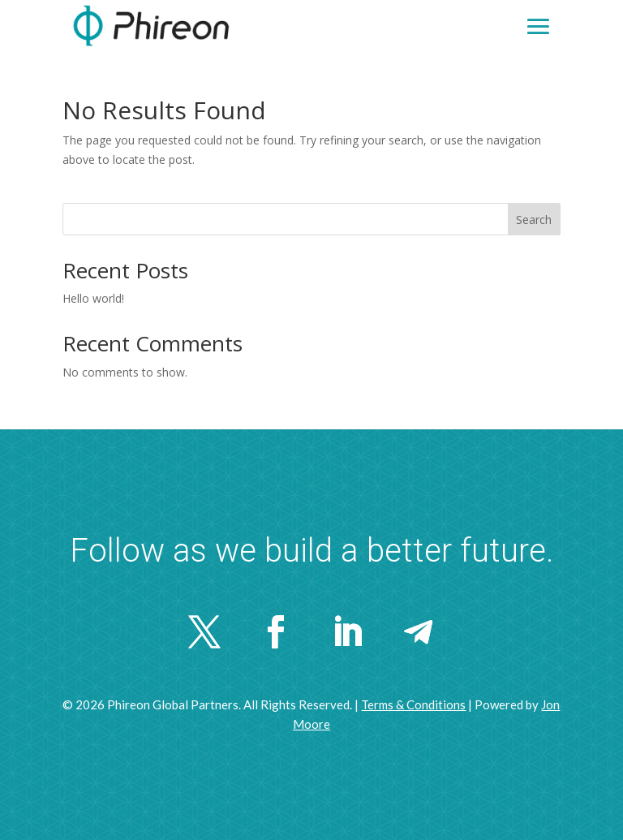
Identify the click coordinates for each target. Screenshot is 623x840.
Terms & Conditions (413, 704)
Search (534, 220)
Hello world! (93, 298)
